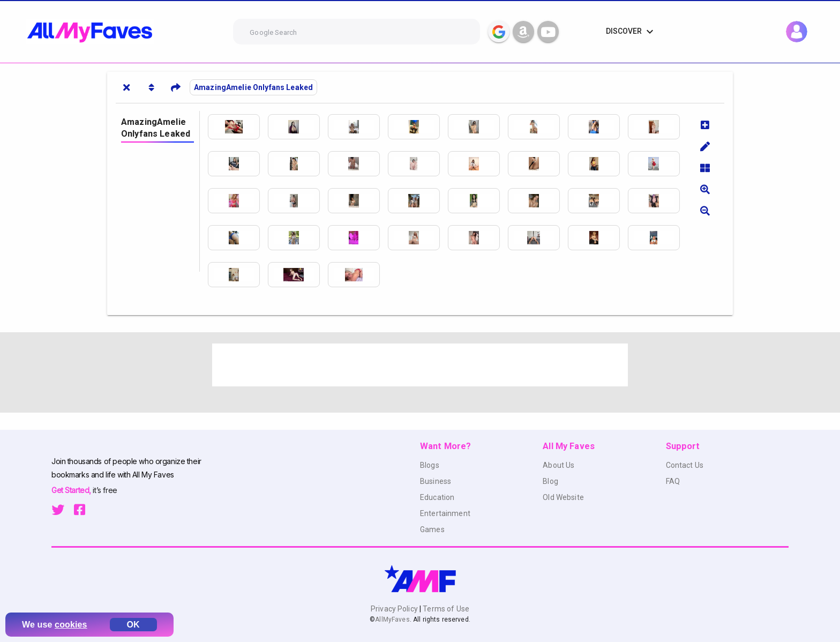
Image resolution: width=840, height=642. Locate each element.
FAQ (673, 481)
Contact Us (685, 465)
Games (432, 529)
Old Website (563, 497)
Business (436, 481)
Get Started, (72, 490)
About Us (558, 465)
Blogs (430, 465)
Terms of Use (445, 609)
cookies (71, 625)
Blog (550, 481)
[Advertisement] (420, 365)
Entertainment (445, 513)
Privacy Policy (395, 609)
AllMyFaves (392, 619)
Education (437, 497)
